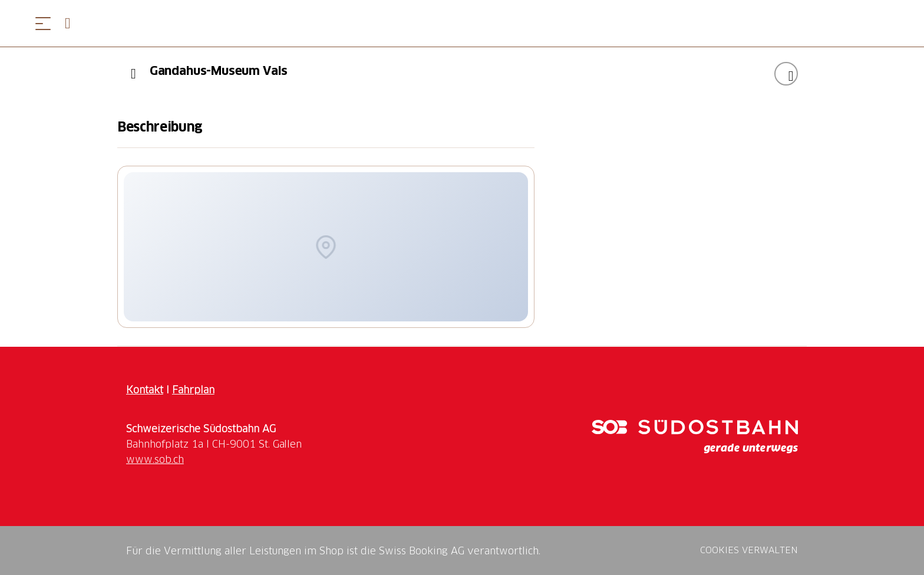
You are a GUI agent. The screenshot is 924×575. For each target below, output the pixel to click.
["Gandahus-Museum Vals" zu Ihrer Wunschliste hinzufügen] (786, 74)
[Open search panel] (72, 23)
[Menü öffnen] (43, 23)
